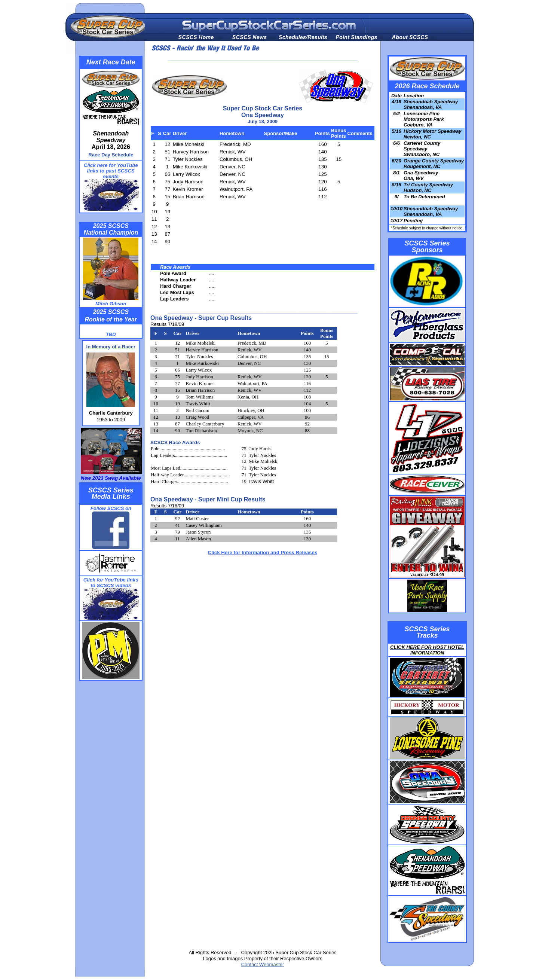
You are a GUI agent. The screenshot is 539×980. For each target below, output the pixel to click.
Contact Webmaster (263, 964)
